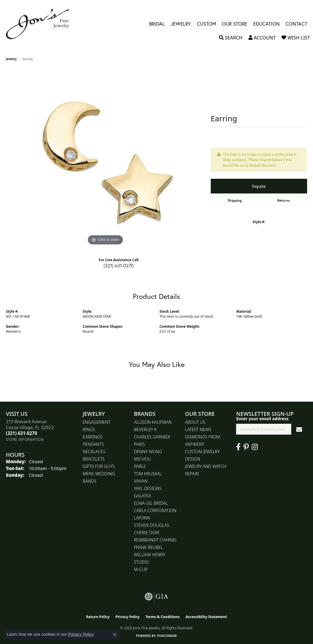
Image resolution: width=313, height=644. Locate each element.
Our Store (235, 24)
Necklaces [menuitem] (94, 452)
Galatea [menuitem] (143, 496)
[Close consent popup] (115, 635)
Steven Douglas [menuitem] (151, 525)
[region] (105, 158)
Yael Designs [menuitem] (148, 488)
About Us (195, 422)
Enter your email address (262, 419)
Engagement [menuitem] (97, 422)
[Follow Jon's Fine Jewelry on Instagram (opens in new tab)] (255, 447)
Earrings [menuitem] (93, 437)
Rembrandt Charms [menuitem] (155, 540)
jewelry (11, 59)
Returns (284, 200)
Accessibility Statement (206, 617)
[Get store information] (25, 439)
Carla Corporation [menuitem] (155, 510)
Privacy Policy (128, 617)
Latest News (198, 429)
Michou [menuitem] (142, 459)
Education (266, 24)
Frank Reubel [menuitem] (148, 547)
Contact (296, 24)
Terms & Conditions (163, 617)
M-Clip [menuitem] (141, 569)
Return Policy (98, 617)
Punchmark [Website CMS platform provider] (167, 636)
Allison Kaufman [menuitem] (153, 422)
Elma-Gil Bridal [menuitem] (151, 503)
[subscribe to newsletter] (299, 429)
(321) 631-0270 (118, 265)
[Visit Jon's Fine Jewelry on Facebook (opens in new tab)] (238, 447)
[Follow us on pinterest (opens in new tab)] (246, 447)
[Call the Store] (22, 433)
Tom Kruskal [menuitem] (148, 474)
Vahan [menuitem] (141, 481)
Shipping (235, 200)
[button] (231, 38)
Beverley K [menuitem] (145, 429)
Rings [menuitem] (89, 429)
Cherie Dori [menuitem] (147, 533)
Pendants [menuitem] (93, 444)
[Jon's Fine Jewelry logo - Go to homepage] (41, 24)
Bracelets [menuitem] (94, 459)
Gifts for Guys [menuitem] (99, 466)
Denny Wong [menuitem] (148, 452)
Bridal (157, 24)
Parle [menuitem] (140, 466)
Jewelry (181, 24)
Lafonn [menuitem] (142, 518)
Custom (206, 24)
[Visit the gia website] (156, 597)
